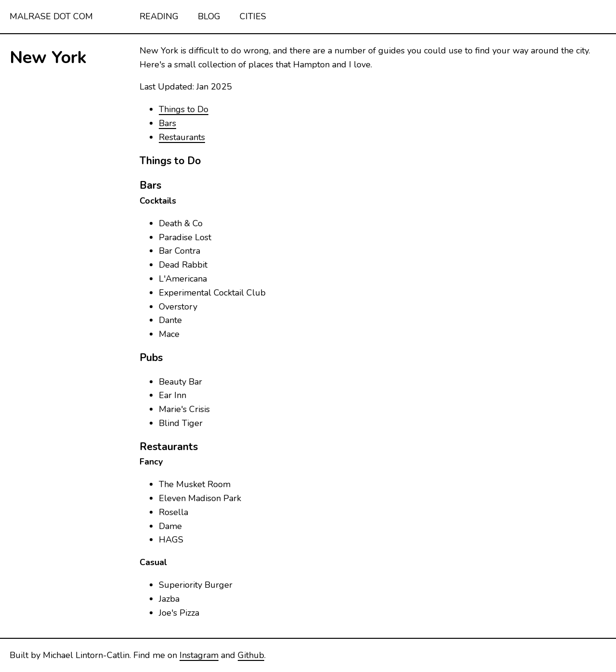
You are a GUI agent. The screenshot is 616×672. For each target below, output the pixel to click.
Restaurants (182, 137)
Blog (209, 16)
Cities (253, 16)
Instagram (199, 655)
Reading (159, 16)
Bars (167, 123)
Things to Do (184, 109)
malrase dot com (51, 16)
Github (251, 655)
